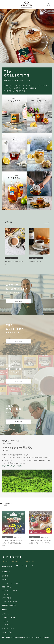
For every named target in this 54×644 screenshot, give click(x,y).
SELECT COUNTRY (9, 605)
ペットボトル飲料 (8, 629)
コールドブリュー (8, 632)
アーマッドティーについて (11, 583)
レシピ (5, 580)
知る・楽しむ (7, 587)
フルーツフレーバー (9, 618)
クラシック (6, 614)
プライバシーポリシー (10, 602)
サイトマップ (7, 594)
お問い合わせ (7, 598)
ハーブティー (7, 625)
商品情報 (5, 576)
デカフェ (5, 621)
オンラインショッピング (10, 591)
